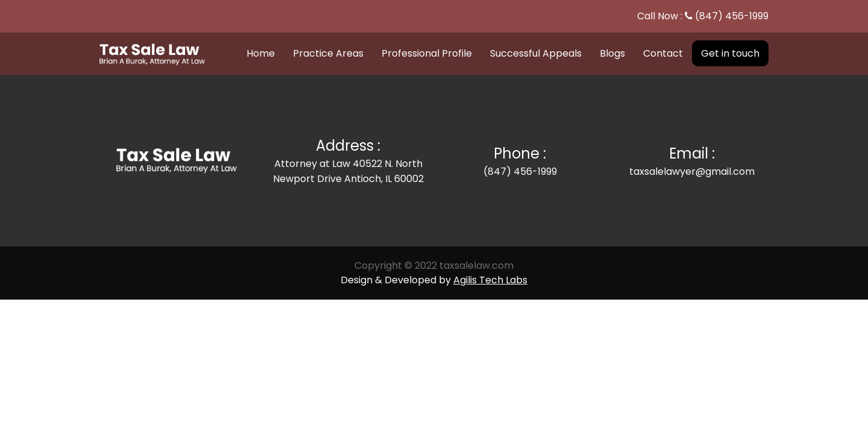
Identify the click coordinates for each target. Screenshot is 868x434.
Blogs (612, 53)
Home (261, 53)
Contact (663, 53)
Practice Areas (328, 53)
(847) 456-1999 (732, 16)
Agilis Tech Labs (490, 280)
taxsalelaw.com (476, 266)
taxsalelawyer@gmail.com (692, 171)
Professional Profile (427, 53)
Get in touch (730, 53)
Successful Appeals (536, 53)
